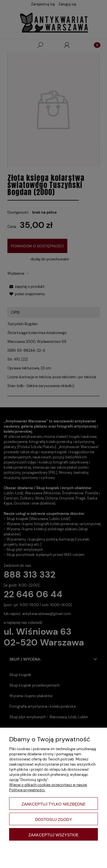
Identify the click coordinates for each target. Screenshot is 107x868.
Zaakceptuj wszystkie (54, 835)
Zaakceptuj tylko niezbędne (53, 804)
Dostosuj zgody (54, 820)
